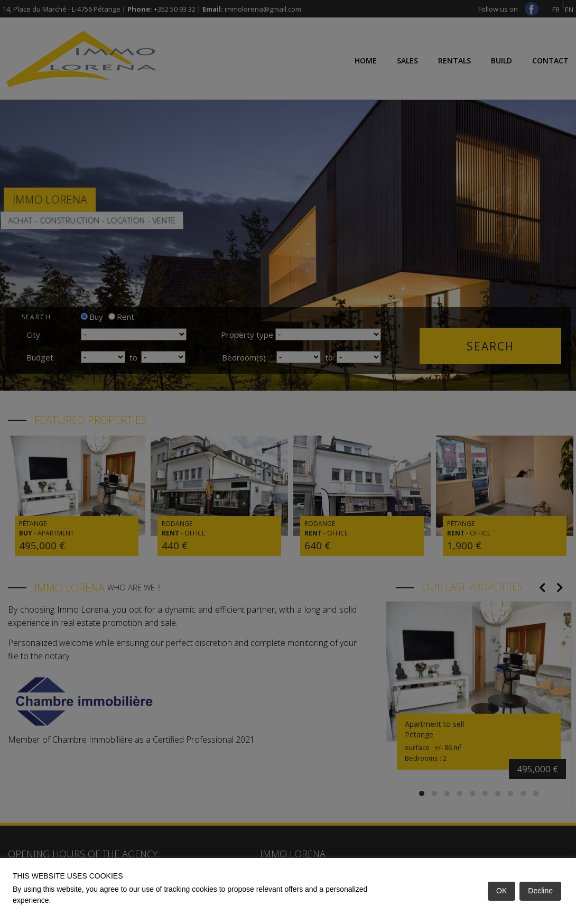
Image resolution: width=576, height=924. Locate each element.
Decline (540, 891)
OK (501, 891)
